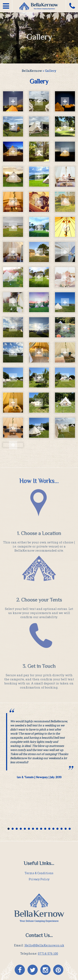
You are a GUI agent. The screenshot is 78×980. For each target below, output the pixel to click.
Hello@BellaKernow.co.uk (44, 945)
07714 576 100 (48, 953)
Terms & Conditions (39, 873)
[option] (39, 746)
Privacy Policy (39, 879)
